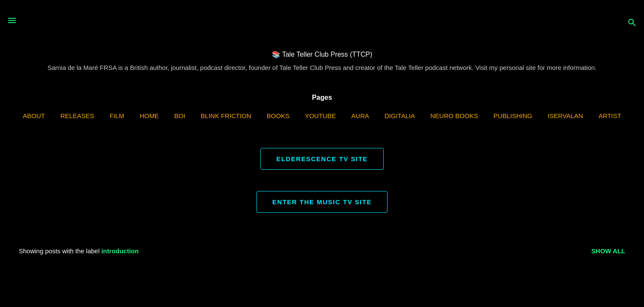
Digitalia (400, 116)
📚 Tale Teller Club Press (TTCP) (322, 54)
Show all (608, 251)
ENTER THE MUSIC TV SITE (322, 202)
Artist (610, 116)
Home (149, 116)
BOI (180, 116)
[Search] (632, 23)
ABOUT (34, 116)
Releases (77, 116)
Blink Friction (226, 116)
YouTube (320, 116)
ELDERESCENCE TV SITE (322, 159)
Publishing (513, 116)
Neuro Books (455, 116)
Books (278, 116)
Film (117, 116)
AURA (360, 116)
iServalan (565, 116)
